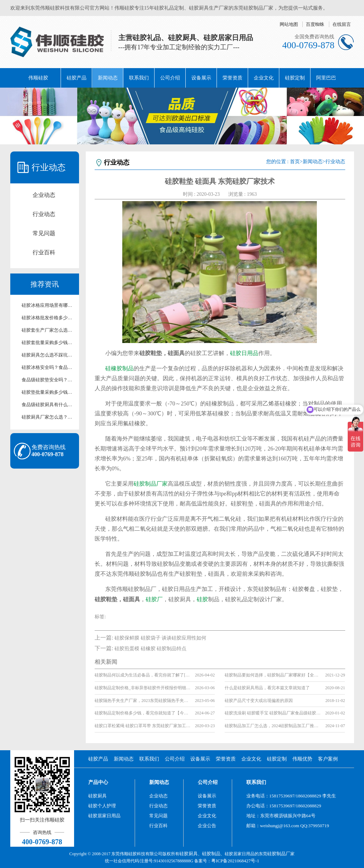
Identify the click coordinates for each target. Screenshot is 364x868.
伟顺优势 (302, 759)
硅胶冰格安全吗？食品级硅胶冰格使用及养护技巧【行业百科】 (48, 367)
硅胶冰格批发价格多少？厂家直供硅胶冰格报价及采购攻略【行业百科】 (48, 318)
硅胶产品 (77, 78)
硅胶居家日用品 (104, 816)
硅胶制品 (211, 854)
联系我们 (139, 78)
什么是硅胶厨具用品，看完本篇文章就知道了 (267, 688)
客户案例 (328, 759)
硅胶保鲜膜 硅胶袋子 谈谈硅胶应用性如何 (160, 638)
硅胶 (202, 599)
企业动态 (44, 195)
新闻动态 (108, 78)
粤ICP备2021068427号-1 (235, 861)
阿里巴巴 (326, 78)
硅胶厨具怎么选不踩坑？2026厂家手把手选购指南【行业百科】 (48, 355)
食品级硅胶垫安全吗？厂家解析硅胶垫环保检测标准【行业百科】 (48, 380)
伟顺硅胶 (38, 78)
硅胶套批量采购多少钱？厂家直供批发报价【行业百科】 (48, 342)
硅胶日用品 (244, 353)
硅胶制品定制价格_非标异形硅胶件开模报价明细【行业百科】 (143, 688)
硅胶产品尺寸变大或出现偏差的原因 (259, 701)
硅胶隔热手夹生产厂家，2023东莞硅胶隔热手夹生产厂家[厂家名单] (143, 701)
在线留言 (342, 24)
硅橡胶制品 (119, 368)
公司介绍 (170, 78)
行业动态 (44, 214)
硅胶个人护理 (102, 806)
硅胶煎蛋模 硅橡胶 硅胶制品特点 (150, 649)
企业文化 (264, 78)
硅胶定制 (295, 78)
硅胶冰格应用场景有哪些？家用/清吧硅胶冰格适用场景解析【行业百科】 (48, 305)
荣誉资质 (233, 78)
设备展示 (201, 78)
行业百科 (44, 252)
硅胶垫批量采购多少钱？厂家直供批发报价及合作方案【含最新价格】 (48, 392)
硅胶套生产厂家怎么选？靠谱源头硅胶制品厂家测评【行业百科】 (48, 330)
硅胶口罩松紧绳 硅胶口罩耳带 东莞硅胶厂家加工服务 (143, 726)
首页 (295, 162)
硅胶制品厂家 (151, 484)
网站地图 (289, 24)
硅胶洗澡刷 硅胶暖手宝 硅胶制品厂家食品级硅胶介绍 (273, 713)
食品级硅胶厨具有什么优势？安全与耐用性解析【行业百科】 (48, 405)
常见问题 (44, 233)
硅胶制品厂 (279, 854)
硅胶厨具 (97, 796)
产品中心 (98, 782)
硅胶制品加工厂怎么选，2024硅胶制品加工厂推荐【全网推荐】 (273, 726)
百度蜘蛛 (315, 24)
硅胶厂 (154, 599)
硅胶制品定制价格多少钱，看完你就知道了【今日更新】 (143, 713)
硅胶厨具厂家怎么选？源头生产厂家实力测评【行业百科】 (48, 417)
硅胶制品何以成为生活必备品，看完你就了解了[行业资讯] (143, 675)
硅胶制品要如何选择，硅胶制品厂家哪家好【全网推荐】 (273, 675)
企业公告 (207, 826)
